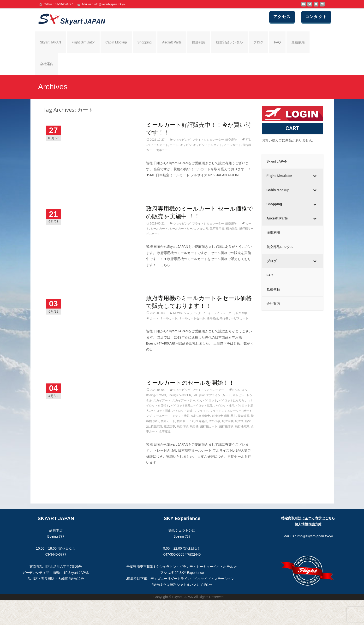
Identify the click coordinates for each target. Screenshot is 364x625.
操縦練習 (244, 416)
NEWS (178, 313)
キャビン (186, 145)
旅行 (156, 421)
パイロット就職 (203, 406)
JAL (195, 395)
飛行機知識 (242, 426)
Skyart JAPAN (51, 42)
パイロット (210, 400)
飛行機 (194, 426)
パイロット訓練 (161, 411)
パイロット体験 (181, 406)
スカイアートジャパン (187, 400)
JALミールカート (157, 145)
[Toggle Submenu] (315, 176)
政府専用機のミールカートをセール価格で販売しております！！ (199, 302)
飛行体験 (183, 426)
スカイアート (162, 400)
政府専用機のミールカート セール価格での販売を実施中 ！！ (200, 212)
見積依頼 (298, 42)
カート (174, 145)
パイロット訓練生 (184, 411)
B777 (244, 390)
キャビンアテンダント (208, 145)
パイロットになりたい (233, 400)
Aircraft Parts (172, 42)
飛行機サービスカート (234, 318)
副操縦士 (204, 416)
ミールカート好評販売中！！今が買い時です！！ (199, 128)
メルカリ (203, 229)
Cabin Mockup (116, 42)
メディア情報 (181, 416)
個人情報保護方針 (308, 524)
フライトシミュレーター (208, 140)
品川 (233, 416)
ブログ (258, 42)
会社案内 (47, 64)
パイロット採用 (224, 406)
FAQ (277, 42)
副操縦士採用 (220, 416)
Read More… (156, 184)
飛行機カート (209, 426)
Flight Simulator (83, 42)
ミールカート (232, 145)
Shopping (145, 42)
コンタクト (316, 17)
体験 (194, 416)
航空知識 (156, 426)
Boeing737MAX (156, 395)
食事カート (163, 150)
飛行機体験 (226, 426)
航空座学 (231, 140)
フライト (203, 411)
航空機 (239, 421)
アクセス (282, 17)
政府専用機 (217, 229)
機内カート (168, 421)
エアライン (213, 395)
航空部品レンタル (229, 42)
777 (248, 140)
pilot (202, 395)
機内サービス (185, 421)
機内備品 (232, 229)
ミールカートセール (182, 229)
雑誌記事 (169, 426)
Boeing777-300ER (179, 395)
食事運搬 (165, 431)
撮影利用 (199, 42)
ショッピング (182, 140)
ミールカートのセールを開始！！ (190, 382)
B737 (236, 390)
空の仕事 (215, 421)
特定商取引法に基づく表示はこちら (308, 518)
